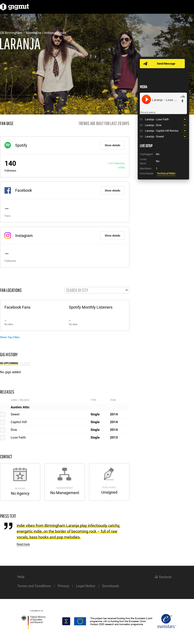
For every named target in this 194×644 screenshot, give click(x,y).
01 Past (25, 363)
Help (21, 577)
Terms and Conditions (34, 586)
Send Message (166, 64)
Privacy (63, 586)
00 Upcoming (9, 363)
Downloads (111, 586)
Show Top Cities (10, 337)
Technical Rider (166, 173)
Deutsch (165, 577)
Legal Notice (86, 586)
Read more (23, 544)
